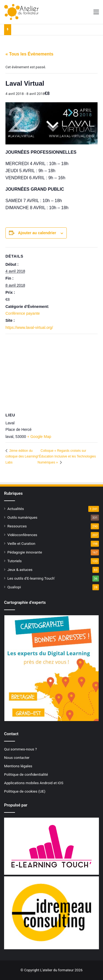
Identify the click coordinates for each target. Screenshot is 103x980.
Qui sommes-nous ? (20, 749)
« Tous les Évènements (29, 54)
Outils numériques (22, 517)
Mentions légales (18, 766)
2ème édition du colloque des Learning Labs (21, 457)
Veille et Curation (21, 543)
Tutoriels (15, 561)
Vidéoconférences (22, 535)
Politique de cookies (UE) (25, 791)
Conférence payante (23, 313)
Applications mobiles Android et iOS (34, 783)
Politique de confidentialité (26, 774)
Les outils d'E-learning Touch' (31, 578)
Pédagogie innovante (25, 552)
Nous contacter (17, 758)
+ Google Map (39, 437)
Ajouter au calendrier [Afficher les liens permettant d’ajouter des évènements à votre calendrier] (37, 233)
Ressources (17, 526)
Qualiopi (14, 587)
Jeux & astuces (20, 570)
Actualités (16, 509)
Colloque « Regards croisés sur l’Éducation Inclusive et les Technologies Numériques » (67, 457)
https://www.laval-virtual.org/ (29, 327)
